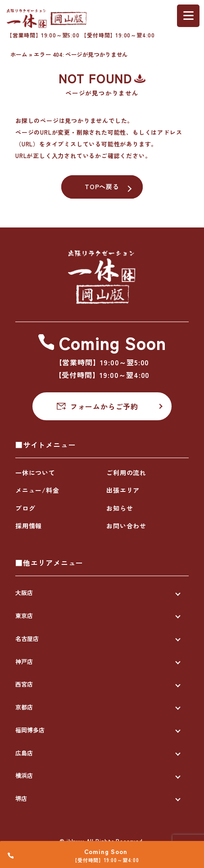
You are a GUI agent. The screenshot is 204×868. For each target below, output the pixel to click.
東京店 (24, 616)
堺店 (21, 798)
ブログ (25, 508)
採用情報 (29, 526)
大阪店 (24, 593)
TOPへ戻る (102, 186)
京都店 (24, 707)
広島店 (24, 753)
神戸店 (24, 661)
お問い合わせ (126, 526)
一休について (35, 473)
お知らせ (120, 508)
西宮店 (24, 684)
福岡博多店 (30, 730)
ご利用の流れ (126, 473)
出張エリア (123, 490)
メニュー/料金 (37, 490)
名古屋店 (27, 639)
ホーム (19, 54)
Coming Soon (107, 850)
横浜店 (24, 775)
